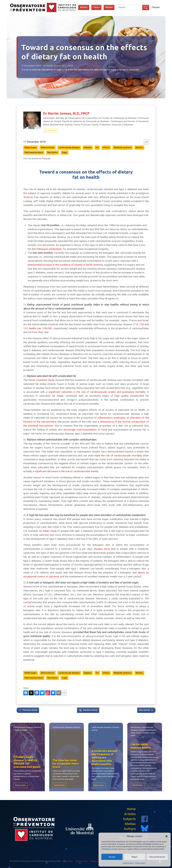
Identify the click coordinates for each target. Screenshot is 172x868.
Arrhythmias (136, 728)
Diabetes (88, 147)
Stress (139, 733)
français (46, 158)
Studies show (102, 549)
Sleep (133, 733)
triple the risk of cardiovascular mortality (118, 456)
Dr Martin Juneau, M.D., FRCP (66, 113)
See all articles (51, 131)
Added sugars (31, 147)
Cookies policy (128, 863)
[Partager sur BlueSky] (42, 693)
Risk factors (53, 152)
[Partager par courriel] (59, 693)
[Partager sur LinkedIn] (37, 693)
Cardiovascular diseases (69, 147)
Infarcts (106, 147)
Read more (20, 785)
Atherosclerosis (48, 147)
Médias (109, 7)
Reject (135, 857)
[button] (167, 836)
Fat (97, 147)
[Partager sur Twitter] (31, 693)
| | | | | (144, 731)
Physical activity (21, 730)
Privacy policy (140, 863)
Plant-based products (34, 152)
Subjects (129, 819)
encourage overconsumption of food (85, 430)
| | (27, 729)
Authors (130, 829)
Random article (88, 710)
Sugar (65, 152)
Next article (146, 710)
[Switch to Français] (156, 7)
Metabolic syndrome (123, 147)
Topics (96, 7)
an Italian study (48, 531)
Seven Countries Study (41, 380)
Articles (84, 7)
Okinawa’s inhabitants (49, 249)
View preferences (157, 857)
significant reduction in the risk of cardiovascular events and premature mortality (97, 392)
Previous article (28, 710)
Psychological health (147, 730)
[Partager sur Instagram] (48, 693)
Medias (130, 824)
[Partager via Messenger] (53, 693)
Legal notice (68, 861)
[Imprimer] (146, 142)
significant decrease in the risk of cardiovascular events (67, 471)
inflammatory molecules (111, 418)
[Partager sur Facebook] (26, 693)
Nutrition (139, 147)
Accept (112, 857)
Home (131, 809)
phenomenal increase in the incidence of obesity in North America (65, 265)
